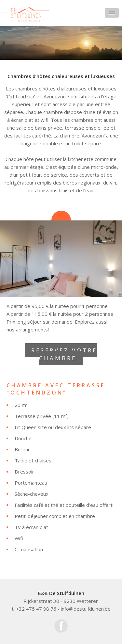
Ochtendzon (20, 96)
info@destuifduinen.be (86, 609)
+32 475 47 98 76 (36, 609)
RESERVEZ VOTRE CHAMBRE (64, 354)
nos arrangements (27, 330)
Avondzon (55, 96)
